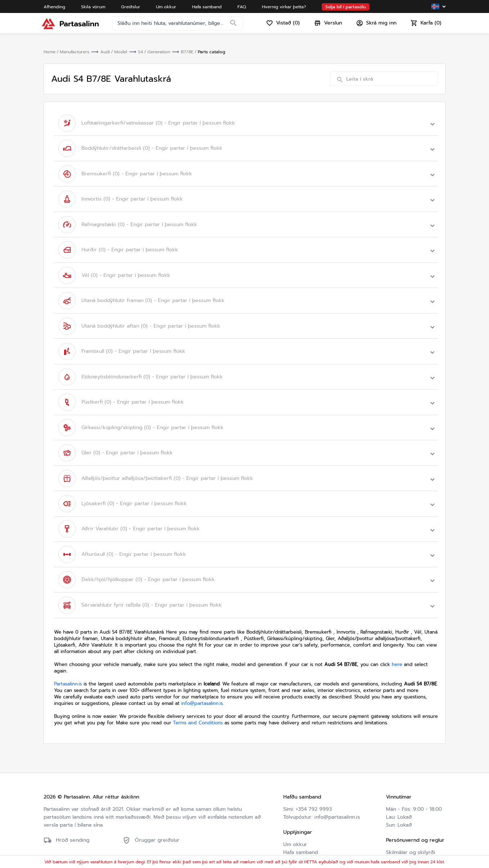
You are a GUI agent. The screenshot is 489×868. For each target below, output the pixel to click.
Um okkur (295, 805)
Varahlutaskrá (299, 836)
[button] (246, 122)
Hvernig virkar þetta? (309, 829)
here (397, 625)
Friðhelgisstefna (405, 821)
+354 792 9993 (314, 770)
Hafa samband (301, 813)
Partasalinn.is (68, 644)
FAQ (288, 821)
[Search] (235, 27)
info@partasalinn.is (202, 664)
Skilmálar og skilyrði (411, 813)
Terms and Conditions (198, 683)
